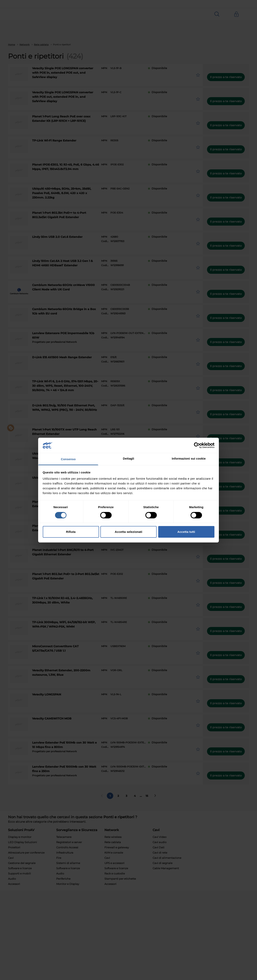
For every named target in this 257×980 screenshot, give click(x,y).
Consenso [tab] (68, 459)
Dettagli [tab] (128, 458)
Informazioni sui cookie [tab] (189, 458)
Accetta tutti (186, 532)
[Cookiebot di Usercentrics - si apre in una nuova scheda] (197, 445)
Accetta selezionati (129, 532)
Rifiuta (71, 532)
